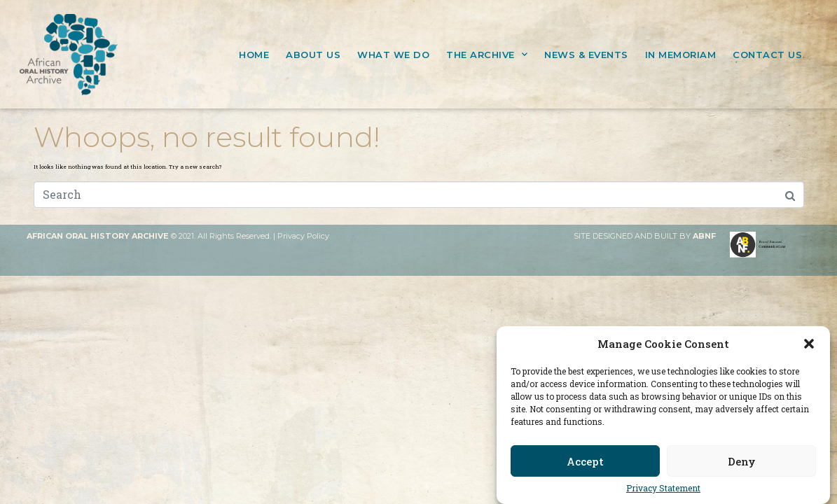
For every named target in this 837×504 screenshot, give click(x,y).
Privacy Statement (663, 489)
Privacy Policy (303, 236)
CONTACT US (767, 55)
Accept (585, 461)
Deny (742, 461)
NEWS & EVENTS (586, 55)
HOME (254, 55)
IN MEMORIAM (681, 55)
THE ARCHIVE (487, 54)
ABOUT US (313, 55)
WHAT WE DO (393, 55)
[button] (809, 344)
